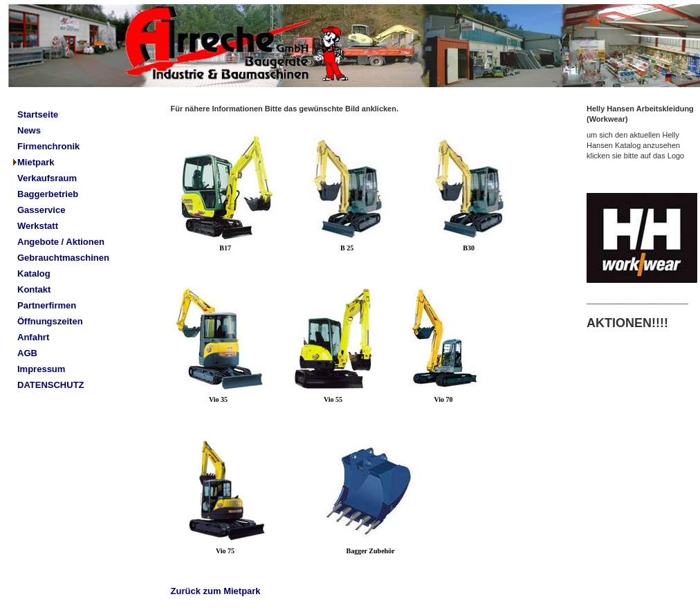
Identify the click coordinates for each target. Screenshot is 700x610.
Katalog (34, 274)
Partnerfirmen (47, 305)
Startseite (38, 114)
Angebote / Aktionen (61, 242)
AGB (27, 353)
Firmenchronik (48, 146)
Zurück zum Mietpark (216, 591)
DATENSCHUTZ (51, 385)
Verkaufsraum (47, 178)
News (29, 130)
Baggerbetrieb (48, 194)
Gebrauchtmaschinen (63, 258)
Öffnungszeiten (50, 321)
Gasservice (41, 210)
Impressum (41, 369)
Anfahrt (33, 337)
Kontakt (34, 289)
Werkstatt (38, 226)
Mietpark (36, 162)
